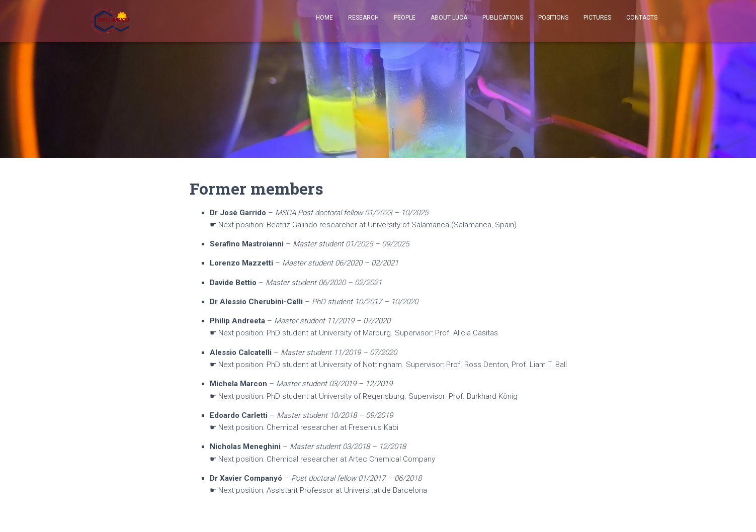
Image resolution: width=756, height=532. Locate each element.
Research (363, 18)
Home (324, 18)
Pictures (597, 18)
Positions (553, 18)
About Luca (449, 18)
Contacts (642, 18)
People (405, 18)
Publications (503, 18)
